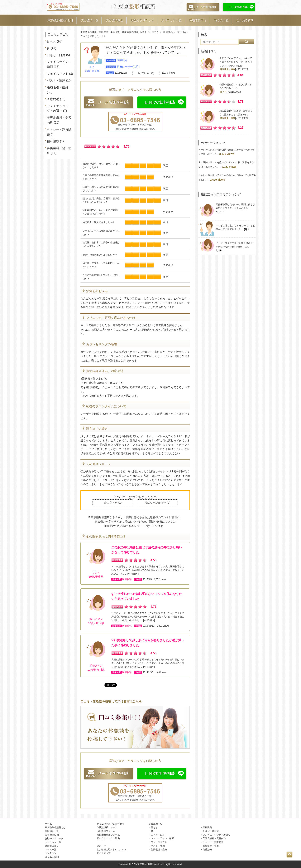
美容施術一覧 (90, 20)
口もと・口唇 (56, 55)
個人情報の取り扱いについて (112, 850)
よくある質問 (245, 20)
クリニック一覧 (172, 20)
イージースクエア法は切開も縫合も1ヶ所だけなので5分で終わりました (235, 247)
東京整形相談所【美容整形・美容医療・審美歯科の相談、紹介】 (114, 32)
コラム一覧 (221, 20)
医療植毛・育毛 (211, 846)
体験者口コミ (198, 20)
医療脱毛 (53, 99)
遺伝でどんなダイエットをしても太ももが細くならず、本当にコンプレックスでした (236, 62)
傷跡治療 (53, 141)
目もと (51, 41)
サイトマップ (104, 853)
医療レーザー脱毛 (127, 67)
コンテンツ (51, 853)
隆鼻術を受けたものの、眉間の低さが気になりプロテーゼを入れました (235, 208)
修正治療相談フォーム (108, 835)
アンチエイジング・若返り (217, 835)
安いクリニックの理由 (108, 838)
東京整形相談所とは (60, 20)
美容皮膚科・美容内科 (214, 838)
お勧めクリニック (142, 20)
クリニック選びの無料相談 (111, 824)
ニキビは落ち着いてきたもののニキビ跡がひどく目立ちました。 (235, 227)
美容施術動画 (115, 20)
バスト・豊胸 (56, 80)
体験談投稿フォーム (107, 827)
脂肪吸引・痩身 (58, 87)
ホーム (48, 824)
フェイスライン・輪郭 (162, 838)
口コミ (155, 32)
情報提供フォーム (106, 831)
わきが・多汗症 (211, 831)
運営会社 (101, 846)
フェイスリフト (58, 74)
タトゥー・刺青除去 (213, 842)
